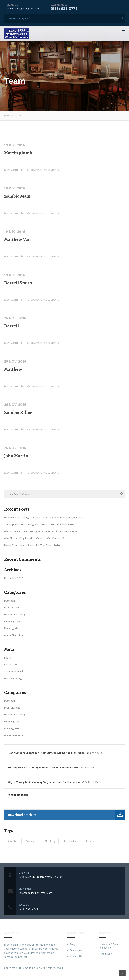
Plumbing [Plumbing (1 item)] (50, 841)
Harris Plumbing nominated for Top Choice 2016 (32, 545)
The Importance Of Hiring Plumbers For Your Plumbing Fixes (39, 524)
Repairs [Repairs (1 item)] (90, 841)
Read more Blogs (18, 795)
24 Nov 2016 (98, 753)
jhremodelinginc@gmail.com (23, 8)
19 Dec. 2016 (14, 145)
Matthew (13, 369)
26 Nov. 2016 (15, 318)
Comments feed (13, 671)
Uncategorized (13, 628)
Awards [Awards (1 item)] (12, 841)
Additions (107, 954)
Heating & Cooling (14, 614)
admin (15, 170)
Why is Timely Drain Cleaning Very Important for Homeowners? (41, 531)
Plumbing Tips (12, 621)
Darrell (12, 326)
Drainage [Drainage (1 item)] (30, 841)
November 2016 (14, 578)
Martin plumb (18, 153)
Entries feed (11, 664)
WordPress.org (13, 678)
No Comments (51, 170)
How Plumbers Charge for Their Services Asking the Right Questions (44, 517)
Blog (72, 944)
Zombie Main (17, 196)
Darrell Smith (18, 283)
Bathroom (10, 601)
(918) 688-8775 (64, 8)
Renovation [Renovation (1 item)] (70, 841)
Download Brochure (66, 815)
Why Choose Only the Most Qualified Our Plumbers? (34, 538)
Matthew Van (17, 239)
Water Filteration (14, 635)
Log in (7, 657)
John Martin (16, 456)
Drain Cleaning (12, 607)
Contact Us (76, 956)
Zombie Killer (18, 412)
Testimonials (77, 950)
